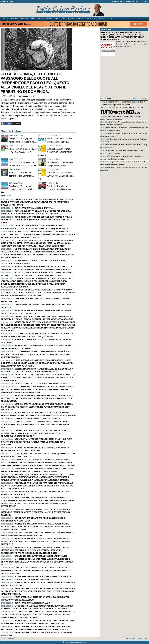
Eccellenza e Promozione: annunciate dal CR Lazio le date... (17, 189)
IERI (144, 99)
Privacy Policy (142, 639)
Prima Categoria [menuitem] (37, 19)
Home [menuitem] (4, 19)
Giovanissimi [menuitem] (90, 19)
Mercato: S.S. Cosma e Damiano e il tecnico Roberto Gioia (123, 107)
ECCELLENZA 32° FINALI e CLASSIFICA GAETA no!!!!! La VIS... (56, 176)
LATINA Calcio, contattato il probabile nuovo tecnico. (41, 384)
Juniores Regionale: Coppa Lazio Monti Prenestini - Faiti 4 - (123, 102)
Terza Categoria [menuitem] (68, 19)
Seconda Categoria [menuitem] (53, 19)
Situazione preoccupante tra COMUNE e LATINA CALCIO (41, 556)
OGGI (134, 99)
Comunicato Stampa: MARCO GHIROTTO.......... (35, 208)
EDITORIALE (106, 29)
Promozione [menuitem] (24, 19)
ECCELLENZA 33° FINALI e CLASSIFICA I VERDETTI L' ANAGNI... (55, 152)
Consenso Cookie (129, 639)
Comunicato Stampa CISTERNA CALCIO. (32, 603)
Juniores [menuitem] (80, 19)
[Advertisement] (124, 77)
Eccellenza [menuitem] (13, 19)
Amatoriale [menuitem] (102, 19)
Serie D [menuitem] (111, 19)
